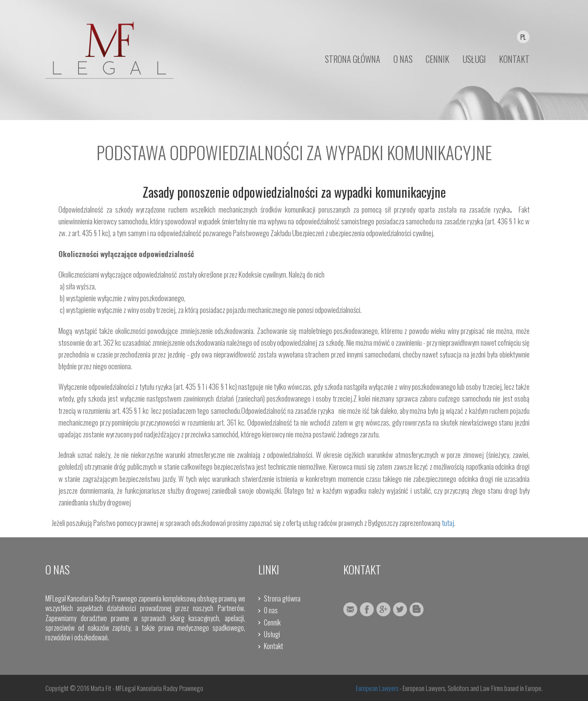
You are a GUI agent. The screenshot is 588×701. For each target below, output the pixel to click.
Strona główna (282, 598)
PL (523, 37)
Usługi (272, 634)
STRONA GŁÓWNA (353, 59)
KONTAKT (514, 59)
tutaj (448, 523)
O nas (271, 610)
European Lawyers (377, 688)
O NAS (403, 59)
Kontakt (273, 646)
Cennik (272, 622)
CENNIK (438, 59)
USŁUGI (474, 59)
